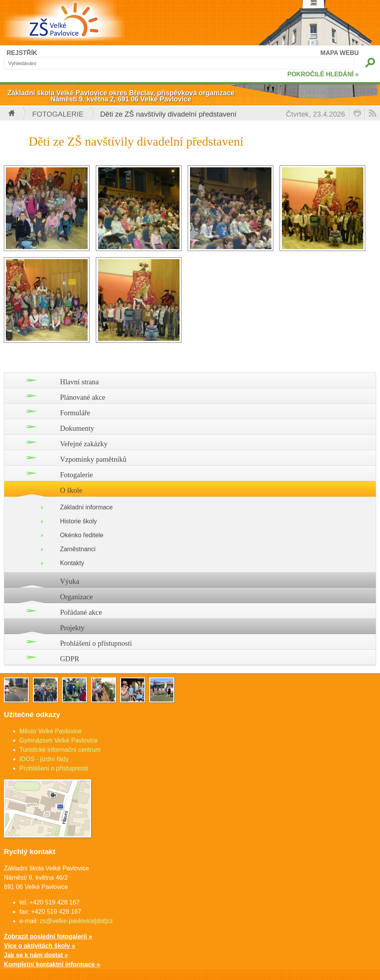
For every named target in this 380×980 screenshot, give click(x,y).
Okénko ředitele (82, 535)
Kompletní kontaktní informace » (52, 964)
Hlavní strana (79, 382)
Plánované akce (83, 397)
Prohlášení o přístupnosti (96, 643)
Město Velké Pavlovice (50, 731)
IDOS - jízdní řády (44, 759)
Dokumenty (77, 428)
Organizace (77, 597)
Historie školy (79, 521)
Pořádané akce (81, 612)
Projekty (72, 628)
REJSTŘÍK (22, 53)
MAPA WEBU (339, 53)
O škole (71, 490)
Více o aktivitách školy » (40, 946)
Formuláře (75, 413)
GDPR (70, 659)
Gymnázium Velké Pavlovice (59, 740)
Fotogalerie (58, 114)
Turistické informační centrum (60, 750)
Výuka (70, 581)
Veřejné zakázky (84, 444)
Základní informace (86, 507)
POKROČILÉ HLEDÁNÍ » (323, 74)
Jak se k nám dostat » (36, 955)
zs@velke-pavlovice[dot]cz (76, 921)
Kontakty (72, 563)
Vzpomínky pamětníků (93, 459)
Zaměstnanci (78, 549)
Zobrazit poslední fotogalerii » (48, 936)
